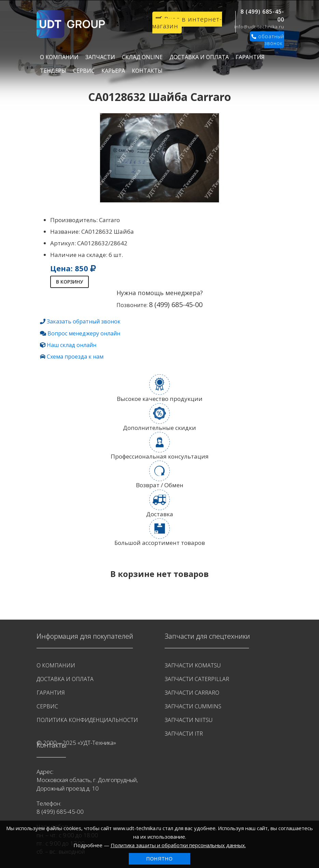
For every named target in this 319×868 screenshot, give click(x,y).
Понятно (159, 859)
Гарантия (250, 57)
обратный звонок (268, 40)
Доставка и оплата (199, 57)
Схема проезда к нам (75, 357)
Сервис (84, 71)
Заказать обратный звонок (84, 321)
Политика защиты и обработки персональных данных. (178, 845)
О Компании (59, 57)
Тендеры (53, 71)
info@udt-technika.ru (259, 27)
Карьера (113, 71)
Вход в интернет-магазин (187, 23)
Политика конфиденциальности (87, 720)
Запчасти (100, 57)
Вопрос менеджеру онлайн (84, 333)
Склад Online (142, 57)
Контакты (147, 71)
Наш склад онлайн (72, 345)
